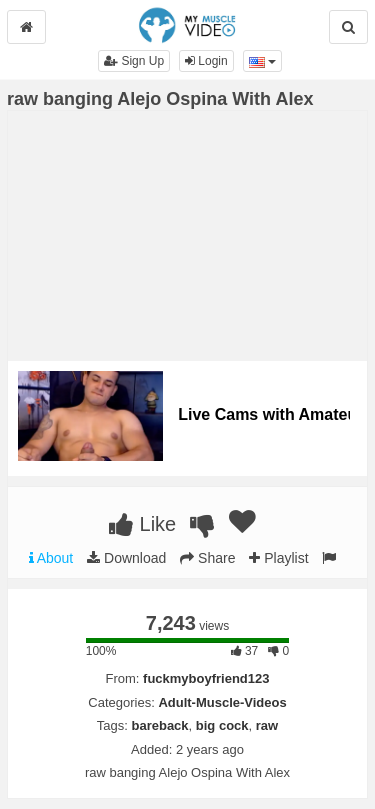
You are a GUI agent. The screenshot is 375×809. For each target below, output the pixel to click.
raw (267, 725)
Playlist (278, 558)
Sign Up (134, 61)
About (51, 558)
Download (126, 558)
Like (142, 524)
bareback (159, 725)
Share (207, 558)
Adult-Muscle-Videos (222, 702)
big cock (222, 725)
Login (206, 61)
